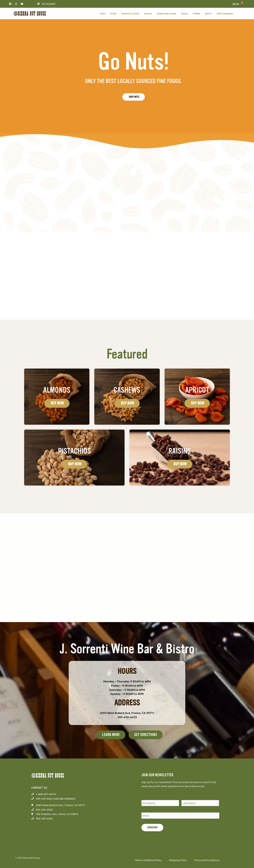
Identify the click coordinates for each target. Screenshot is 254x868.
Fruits (113, 13)
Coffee (196, 13)
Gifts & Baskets (225, 13)
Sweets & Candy (130, 13)
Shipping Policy (178, 860)
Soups (184, 13)
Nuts (103, 13)
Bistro (208, 13)
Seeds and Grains (166, 13)
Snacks (148, 13)
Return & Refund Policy (148, 860)
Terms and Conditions (207, 860)
